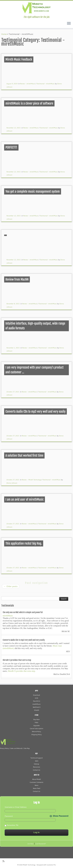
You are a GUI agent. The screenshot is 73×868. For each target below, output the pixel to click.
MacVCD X (37, 701)
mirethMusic (8, 616)
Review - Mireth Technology (32, 480)
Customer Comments (36, 782)
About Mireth (37, 779)
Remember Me (12, 825)
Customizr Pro (51, 865)
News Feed (37, 788)
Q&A (37, 761)
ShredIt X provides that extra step (21, 671)
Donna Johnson (12, 483)
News (37, 785)
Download (36, 695)
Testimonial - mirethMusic (46, 84)
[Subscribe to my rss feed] (4, 861)
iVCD (36, 698)
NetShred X (37, 707)
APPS (37, 691)
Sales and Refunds (16, 748)
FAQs (36, 722)
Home (4, 34)
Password (9, 816)
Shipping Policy (36, 735)
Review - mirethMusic (28, 84)
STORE (36, 715)
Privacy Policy (4, 748)
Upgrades (37, 726)
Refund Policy (36, 732)
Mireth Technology (29, 865)
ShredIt (37, 710)
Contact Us (36, 770)
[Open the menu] (69, 23)
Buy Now (36, 719)
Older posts (11, 586)
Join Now (30, 844)
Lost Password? (41, 844)
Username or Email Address (16, 807)
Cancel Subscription (36, 729)
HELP (36, 754)
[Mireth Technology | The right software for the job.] (36, 8)
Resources (37, 767)
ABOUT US (37, 775)
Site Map (27, 748)
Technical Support (37, 758)
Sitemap (36, 764)
